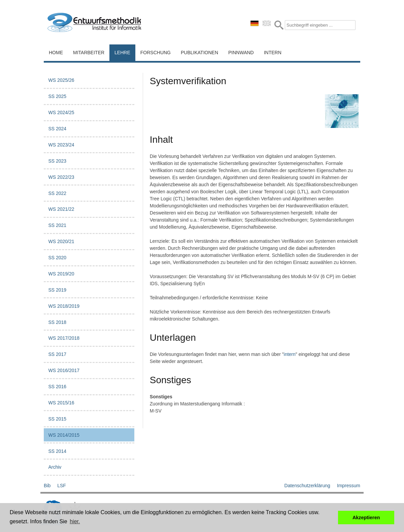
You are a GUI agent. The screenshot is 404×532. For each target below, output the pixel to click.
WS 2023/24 (61, 145)
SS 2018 (57, 322)
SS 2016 (57, 387)
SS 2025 (57, 96)
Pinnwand (241, 53)
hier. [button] (75, 521)
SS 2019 (57, 290)
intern (290, 354)
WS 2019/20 (61, 274)
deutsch (255, 23)
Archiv (55, 467)
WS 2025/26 (61, 80)
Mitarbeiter (89, 53)
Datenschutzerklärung (307, 486)
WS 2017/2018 (64, 338)
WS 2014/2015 (64, 435)
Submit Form (279, 25)
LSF (62, 486)
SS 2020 (57, 258)
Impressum (349, 486)
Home (56, 53)
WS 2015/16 (61, 403)
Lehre (122, 53)
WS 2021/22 (61, 209)
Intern (273, 53)
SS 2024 (57, 129)
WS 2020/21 (61, 241)
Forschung (156, 53)
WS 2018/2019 (64, 306)
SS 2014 (57, 451)
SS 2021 (57, 225)
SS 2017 (57, 354)
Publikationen (199, 53)
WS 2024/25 (61, 112)
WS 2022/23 (61, 177)
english (267, 23)
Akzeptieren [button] (366, 518)
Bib (47, 486)
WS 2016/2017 (64, 370)
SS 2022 (57, 193)
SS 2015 (57, 419)
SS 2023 (57, 161)
